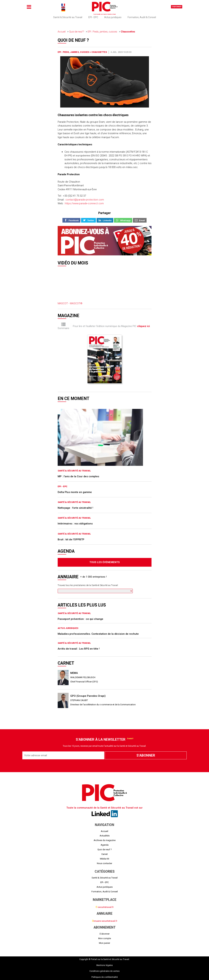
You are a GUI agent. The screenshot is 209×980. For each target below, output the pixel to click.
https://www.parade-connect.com (84, 203)
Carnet (104, 854)
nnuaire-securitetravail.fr (105, 921)
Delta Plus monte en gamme (75, 492)
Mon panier (104, 943)
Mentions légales (105, 965)
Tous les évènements (105, 562)
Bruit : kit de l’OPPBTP (71, 539)
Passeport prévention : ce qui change (80, 619)
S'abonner (177, 7)
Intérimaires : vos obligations (75, 524)
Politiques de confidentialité (105, 977)
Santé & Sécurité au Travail (68, 17)
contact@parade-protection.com (85, 200)
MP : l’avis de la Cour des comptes (78, 476)
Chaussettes (128, 32)
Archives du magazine (105, 840)
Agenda (105, 845)
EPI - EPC (93, 17)
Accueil (62, 32)
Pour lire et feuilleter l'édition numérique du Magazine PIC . (112, 326)
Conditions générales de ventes (104, 971)
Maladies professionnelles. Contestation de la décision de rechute (98, 634)
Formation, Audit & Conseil (142, 17)
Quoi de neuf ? (77, 32)
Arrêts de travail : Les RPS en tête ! (79, 649)
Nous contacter (104, 863)
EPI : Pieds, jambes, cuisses (102, 32)
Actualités (105, 836)
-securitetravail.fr (105, 907)
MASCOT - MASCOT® (70, 303)
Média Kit (105, 859)
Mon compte (105, 938)
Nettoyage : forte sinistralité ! (75, 508)
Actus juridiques (113, 17)
